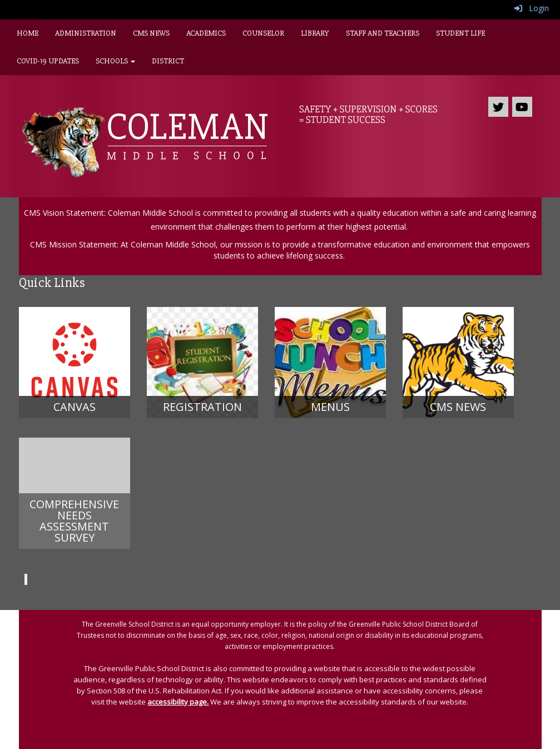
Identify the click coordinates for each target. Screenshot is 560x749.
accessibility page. (178, 702)
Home (28, 33)
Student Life (460, 33)
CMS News (151, 33)
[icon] (522, 107)
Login (532, 8)
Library (315, 33)
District (168, 61)
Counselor (263, 33)
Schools (115, 61)
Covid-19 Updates (48, 61)
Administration (86, 33)
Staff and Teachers (383, 33)
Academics (206, 33)
